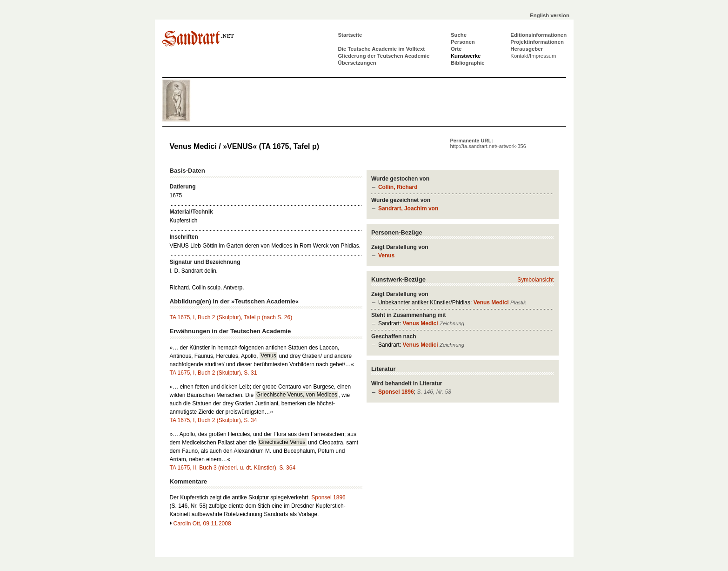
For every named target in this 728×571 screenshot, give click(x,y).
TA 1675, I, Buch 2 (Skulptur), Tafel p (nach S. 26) (231, 317)
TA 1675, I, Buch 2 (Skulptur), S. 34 (214, 420)
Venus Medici (491, 302)
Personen (463, 42)
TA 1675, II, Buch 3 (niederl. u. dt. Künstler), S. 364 (233, 468)
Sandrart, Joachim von (408, 208)
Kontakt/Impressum (533, 56)
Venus (386, 255)
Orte (456, 49)
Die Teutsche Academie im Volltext (382, 49)
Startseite (350, 35)
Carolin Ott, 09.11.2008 (202, 524)
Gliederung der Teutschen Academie (384, 56)
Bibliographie (468, 63)
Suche (459, 35)
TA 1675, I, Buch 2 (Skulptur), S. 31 (214, 373)
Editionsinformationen (538, 35)
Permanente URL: (488, 143)
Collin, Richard (398, 187)
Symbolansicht (535, 280)
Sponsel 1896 (396, 392)
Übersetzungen (357, 63)
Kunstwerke (466, 56)
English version (550, 15)
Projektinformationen (537, 42)
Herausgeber (527, 49)
